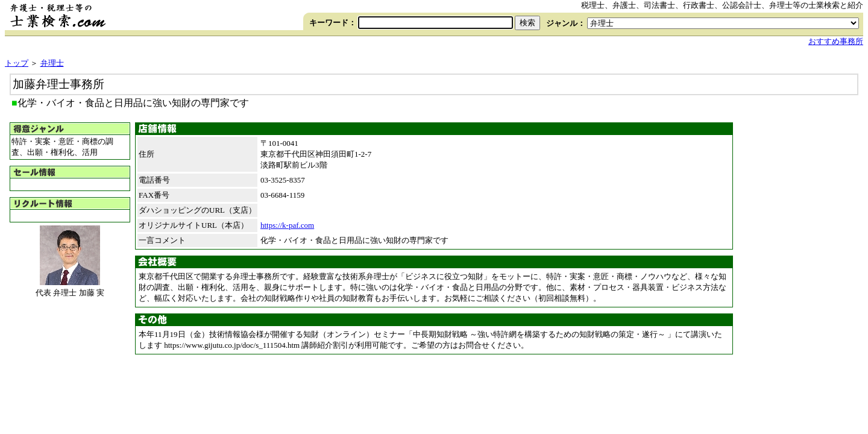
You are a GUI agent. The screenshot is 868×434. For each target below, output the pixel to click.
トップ (17, 63)
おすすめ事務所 (836, 41)
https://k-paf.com (287, 225)
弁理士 (52, 63)
